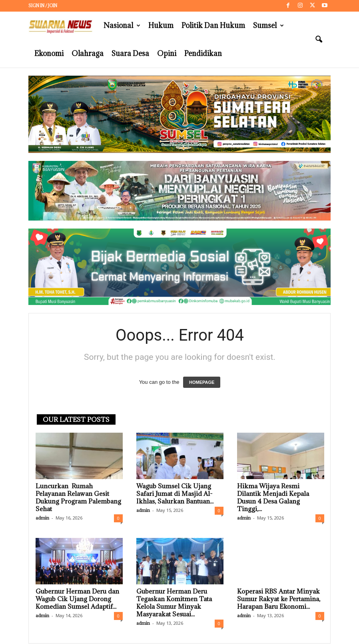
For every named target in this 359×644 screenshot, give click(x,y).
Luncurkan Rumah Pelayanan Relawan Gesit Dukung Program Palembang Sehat (78, 497)
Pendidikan (203, 53)
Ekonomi (49, 53)
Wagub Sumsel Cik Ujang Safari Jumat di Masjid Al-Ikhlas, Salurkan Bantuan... (175, 494)
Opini (167, 53)
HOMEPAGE (202, 382)
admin (42, 518)
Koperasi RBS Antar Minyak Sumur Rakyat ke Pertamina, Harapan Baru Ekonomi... (279, 599)
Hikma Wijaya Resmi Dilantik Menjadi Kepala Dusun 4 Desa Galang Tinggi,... (273, 497)
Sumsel (268, 26)
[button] (319, 40)
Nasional (122, 26)
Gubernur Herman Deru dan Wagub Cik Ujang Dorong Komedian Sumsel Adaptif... (77, 599)
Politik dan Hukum (213, 25)
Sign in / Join (43, 6)
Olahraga (88, 53)
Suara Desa (130, 53)
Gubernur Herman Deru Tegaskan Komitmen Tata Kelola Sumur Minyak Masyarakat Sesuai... (174, 603)
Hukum (161, 25)
